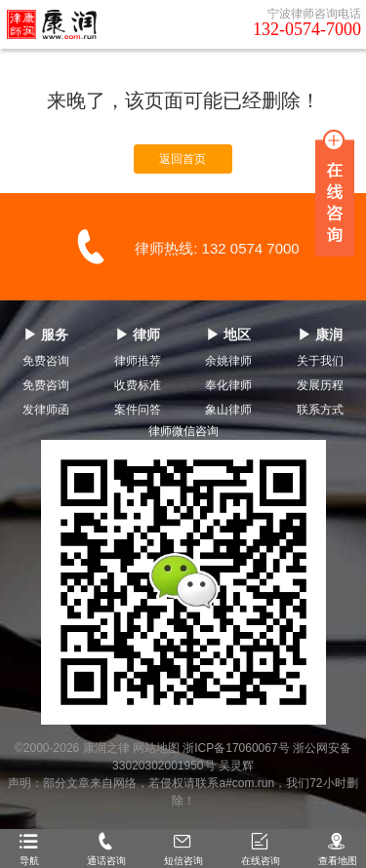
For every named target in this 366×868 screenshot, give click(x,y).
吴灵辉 (236, 766)
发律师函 (46, 410)
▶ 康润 (320, 335)
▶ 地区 (228, 335)
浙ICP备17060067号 (236, 748)
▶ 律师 (138, 335)
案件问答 (138, 410)
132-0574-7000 (307, 29)
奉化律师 (228, 385)
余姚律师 (228, 361)
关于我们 (320, 361)
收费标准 (138, 385)
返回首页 (183, 159)
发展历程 (320, 385)
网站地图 (156, 748)
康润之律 (106, 748)
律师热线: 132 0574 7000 (217, 248)
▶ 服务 (46, 335)
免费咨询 (46, 361)
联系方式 (320, 410)
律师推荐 (138, 361)
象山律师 (228, 410)
